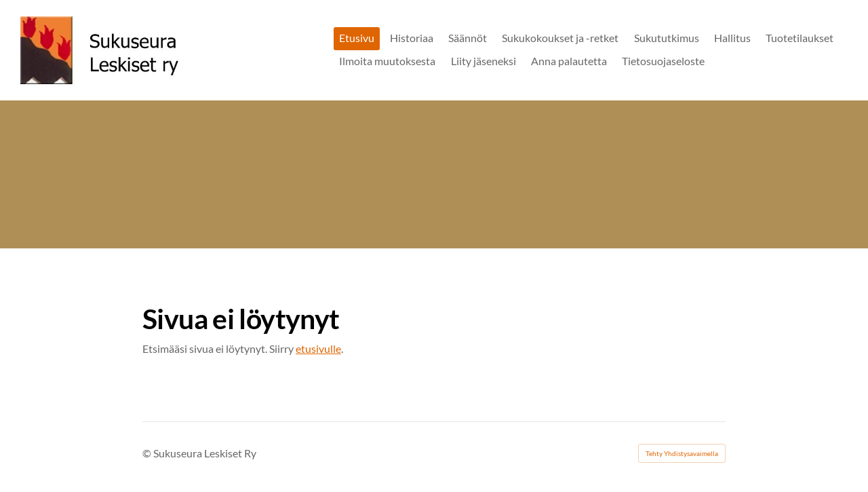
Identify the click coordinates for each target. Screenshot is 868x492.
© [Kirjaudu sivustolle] (148, 453)
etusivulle (318, 348)
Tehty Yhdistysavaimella (682, 453)
